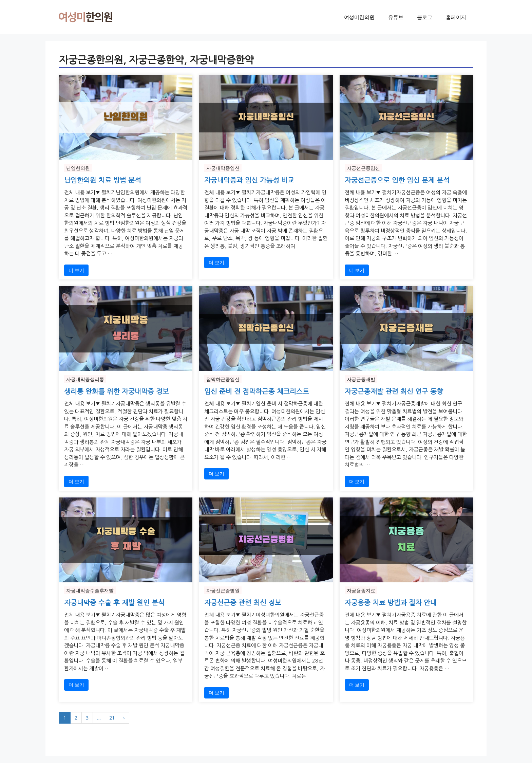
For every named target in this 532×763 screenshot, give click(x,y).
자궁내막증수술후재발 (90, 590)
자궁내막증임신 (223, 168)
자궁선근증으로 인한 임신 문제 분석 (397, 180)
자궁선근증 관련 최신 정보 (243, 603)
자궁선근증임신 (363, 168)
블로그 (425, 17)
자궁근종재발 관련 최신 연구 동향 (394, 392)
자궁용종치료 (361, 590)
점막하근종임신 (223, 379)
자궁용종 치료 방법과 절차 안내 (391, 603)
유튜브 (396, 17)
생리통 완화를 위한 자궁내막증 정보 (117, 392)
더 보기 (76, 270)
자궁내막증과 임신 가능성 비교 (249, 180)
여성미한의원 (359, 17)
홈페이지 (456, 17)
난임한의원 (78, 168)
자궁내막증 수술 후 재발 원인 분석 (114, 603)
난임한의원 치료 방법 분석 (103, 180)
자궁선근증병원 (223, 590)
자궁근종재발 (361, 379)
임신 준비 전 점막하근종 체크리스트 (257, 392)
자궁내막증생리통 (85, 379)
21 (112, 718)
